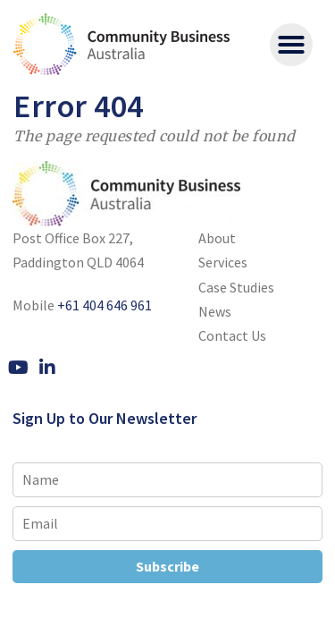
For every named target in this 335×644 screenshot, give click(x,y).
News (215, 311)
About (217, 238)
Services (223, 262)
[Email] (167, 524)
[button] (292, 45)
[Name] (167, 480)
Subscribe (167, 566)
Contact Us (232, 335)
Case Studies (236, 287)
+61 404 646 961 (105, 305)
